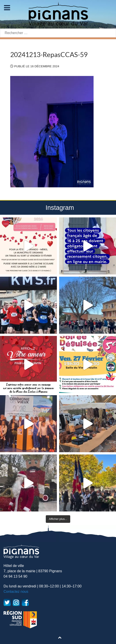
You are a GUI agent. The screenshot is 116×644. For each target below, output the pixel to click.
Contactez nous (16, 592)
